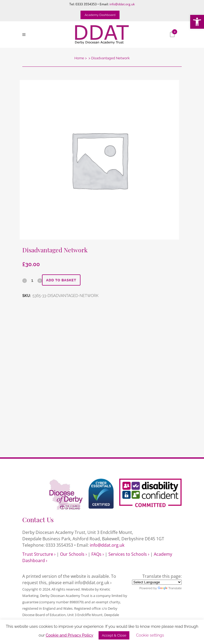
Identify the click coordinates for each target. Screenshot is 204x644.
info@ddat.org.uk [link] (122, 4)
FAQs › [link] (98, 554)
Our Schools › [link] (73, 554)
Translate (170, 588)
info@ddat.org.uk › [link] (93, 583)
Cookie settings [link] (150, 635)
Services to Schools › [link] (129, 554)
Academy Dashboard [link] (100, 15)
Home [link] (79, 58)
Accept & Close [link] (114, 635)
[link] (197, 22)
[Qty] (32, 280)
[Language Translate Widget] (157, 582)
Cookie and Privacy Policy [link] (69, 635)
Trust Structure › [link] (39, 554)
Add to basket (61, 280)
